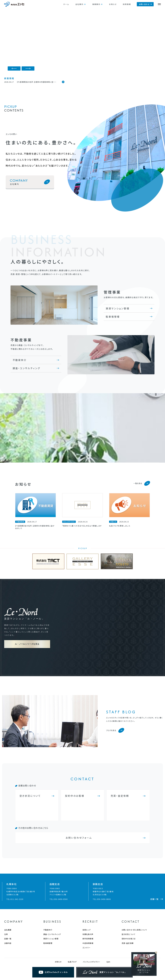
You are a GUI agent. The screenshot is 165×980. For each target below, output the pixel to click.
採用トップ (87, 894)
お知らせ (113, 4)
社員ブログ (72, 926)
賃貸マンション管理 (118, 308)
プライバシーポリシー (27, 953)
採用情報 (127, 4)
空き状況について (129, 899)
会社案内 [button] (79, 4)
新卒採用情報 (88, 903)
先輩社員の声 (88, 899)
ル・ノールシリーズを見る (27, 626)
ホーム (66, 4)
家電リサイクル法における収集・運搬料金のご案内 (114, 953)
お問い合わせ (144, 4)
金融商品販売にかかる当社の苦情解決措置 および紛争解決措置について (66, 953)
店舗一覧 (8, 903)
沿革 (6, 899)
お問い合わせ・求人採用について (134, 894)
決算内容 (8, 908)
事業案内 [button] (96, 4)
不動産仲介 (20, 360)
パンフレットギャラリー (91, 926)
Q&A (108, 926)
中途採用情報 (88, 908)
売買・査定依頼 (128, 908)
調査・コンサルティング (26, 368)
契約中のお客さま (129, 903)
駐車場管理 (113, 317)
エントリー (86, 912)
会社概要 (8, 894)
